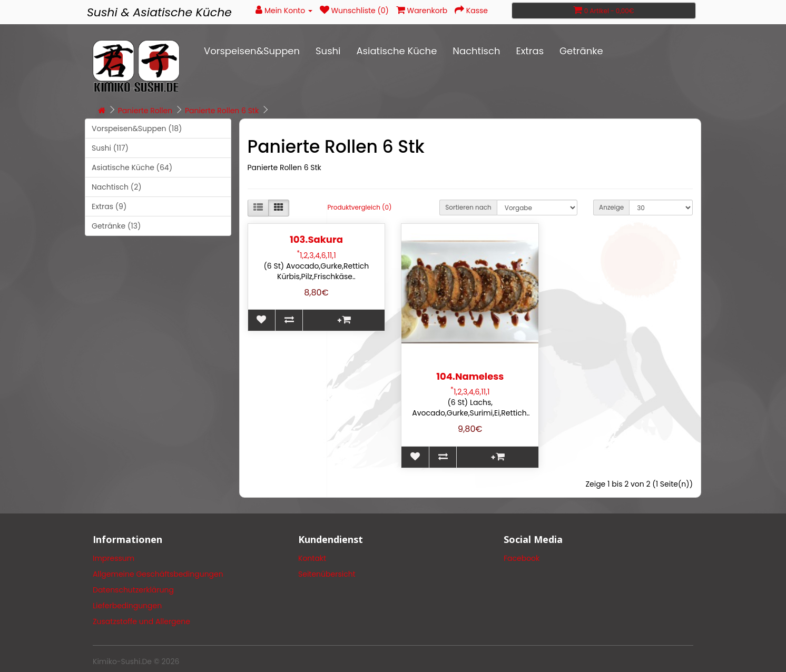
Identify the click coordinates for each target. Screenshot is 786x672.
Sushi (328, 51)
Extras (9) (109, 206)
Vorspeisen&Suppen (252, 51)
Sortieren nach (468, 207)
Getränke (581, 51)
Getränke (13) (116, 226)
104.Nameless (470, 376)
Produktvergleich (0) (359, 207)
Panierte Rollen (145, 111)
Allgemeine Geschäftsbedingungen (158, 574)
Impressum (114, 558)
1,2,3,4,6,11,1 (316, 255)
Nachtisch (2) (117, 187)
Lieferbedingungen (127, 606)
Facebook (522, 558)
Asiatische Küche (396, 51)
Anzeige (611, 207)
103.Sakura (316, 239)
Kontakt (312, 558)
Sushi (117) (110, 148)
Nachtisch (476, 51)
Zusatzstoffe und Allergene (141, 621)
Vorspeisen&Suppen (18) (137, 129)
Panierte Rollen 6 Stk (222, 111)
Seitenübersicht (327, 574)
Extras (530, 51)
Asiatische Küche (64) (132, 167)
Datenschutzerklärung (133, 590)
